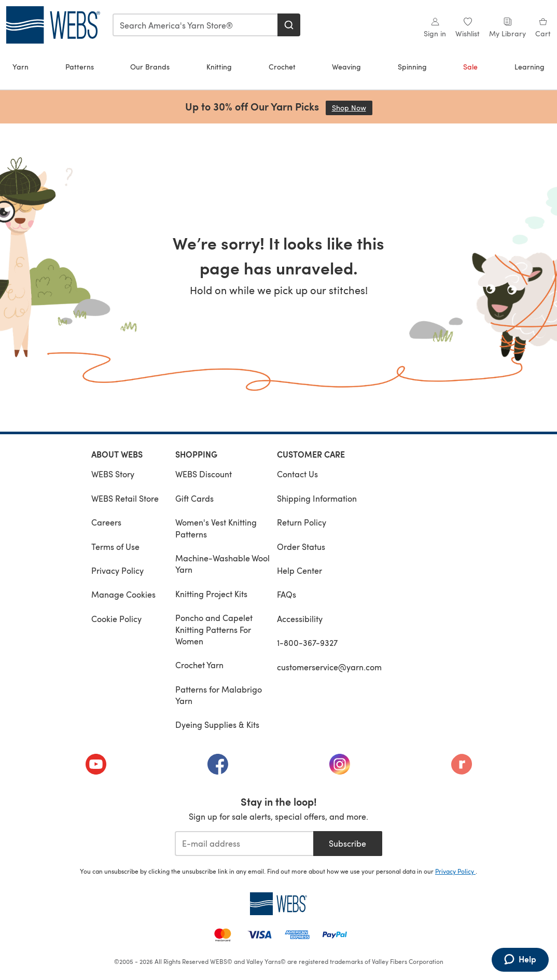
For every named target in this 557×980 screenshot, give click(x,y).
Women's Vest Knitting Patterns (216, 528)
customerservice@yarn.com (329, 667)
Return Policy (302, 522)
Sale (470, 67)
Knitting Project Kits (211, 594)
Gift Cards (194, 498)
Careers (106, 522)
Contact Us (297, 474)
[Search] (289, 25)
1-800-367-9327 (307, 643)
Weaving (346, 67)
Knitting (219, 67)
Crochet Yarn (199, 665)
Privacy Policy (117, 570)
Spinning (412, 67)
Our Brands (150, 67)
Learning (530, 67)
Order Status (301, 547)
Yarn (20, 67)
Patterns (80, 67)
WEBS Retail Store (125, 498)
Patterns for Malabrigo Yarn (219, 695)
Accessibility (300, 619)
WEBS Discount (204, 474)
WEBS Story (113, 474)
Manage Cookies (123, 594)
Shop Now (352, 108)
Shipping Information (317, 498)
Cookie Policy (116, 619)
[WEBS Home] (278, 904)
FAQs (287, 594)
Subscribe (347, 843)
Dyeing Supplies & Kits (217, 724)
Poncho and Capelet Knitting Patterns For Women (214, 629)
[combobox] (196, 25)
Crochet (282, 67)
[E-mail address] (244, 844)
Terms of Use (115, 547)
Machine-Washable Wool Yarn (222, 564)
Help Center (300, 570)
